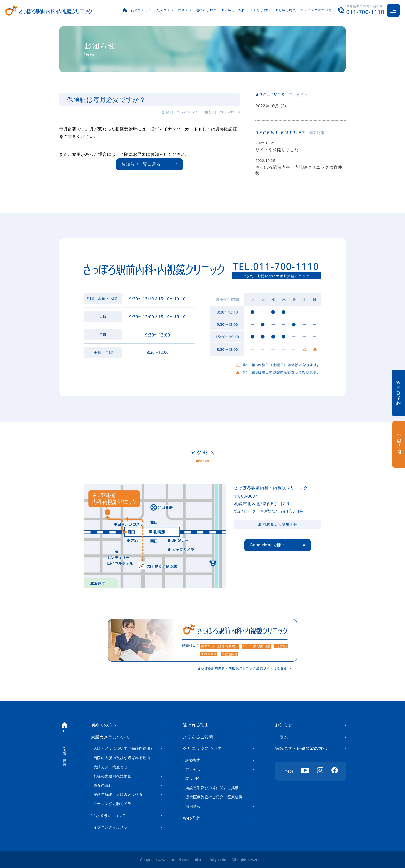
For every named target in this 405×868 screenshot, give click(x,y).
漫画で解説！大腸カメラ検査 (118, 794)
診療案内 (193, 760)
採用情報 (193, 806)
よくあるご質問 (233, 10)
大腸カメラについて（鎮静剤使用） (124, 748)
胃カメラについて (108, 816)
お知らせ (284, 725)
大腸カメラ (165, 10)
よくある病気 (285, 10)
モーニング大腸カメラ (112, 804)
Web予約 (192, 818)
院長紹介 (193, 779)
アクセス (193, 770)
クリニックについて (316, 10)
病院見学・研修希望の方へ (301, 749)
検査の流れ (103, 785)
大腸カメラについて (110, 737)
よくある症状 (260, 10)
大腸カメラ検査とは (111, 767)
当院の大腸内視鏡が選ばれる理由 (122, 758)
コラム (282, 737)
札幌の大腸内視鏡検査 (112, 776)
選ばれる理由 (206, 10)
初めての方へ (141, 10)
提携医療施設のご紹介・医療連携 (214, 797)
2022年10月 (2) (271, 106)
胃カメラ (185, 10)
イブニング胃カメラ (111, 827)
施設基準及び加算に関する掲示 (212, 788)
